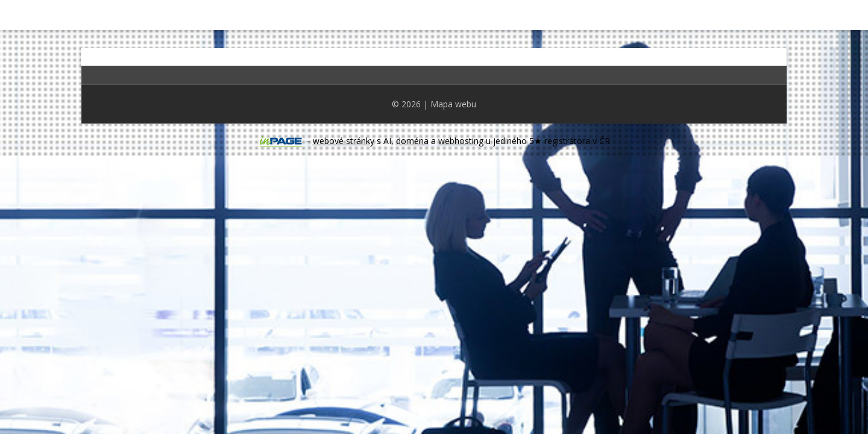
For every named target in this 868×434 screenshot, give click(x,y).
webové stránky (344, 141)
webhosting (461, 141)
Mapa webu (453, 104)
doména (412, 141)
